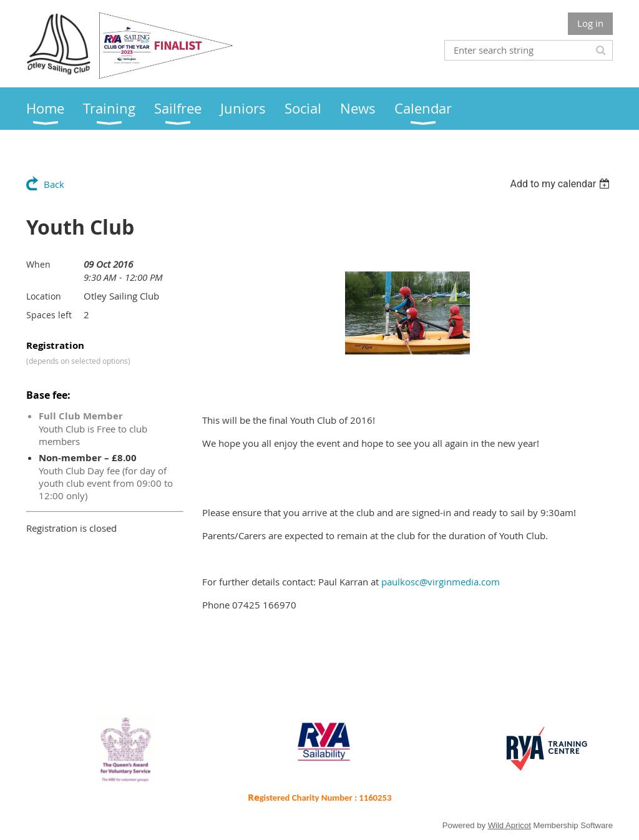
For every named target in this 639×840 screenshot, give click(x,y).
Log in (590, 23)
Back (54, 184)
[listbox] (561, 184)
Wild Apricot (510, 825)
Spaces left (49, 315)
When (38, 264)
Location (44, 296)
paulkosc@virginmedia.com (441, 582)
